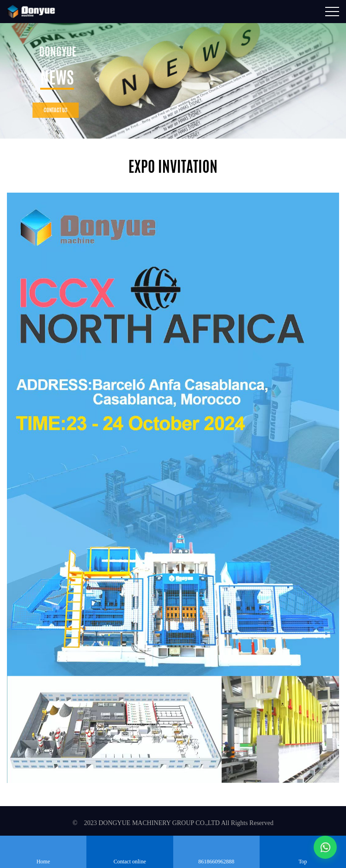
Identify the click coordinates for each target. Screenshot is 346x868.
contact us (47, 110)
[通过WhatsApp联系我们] (325, 847)
